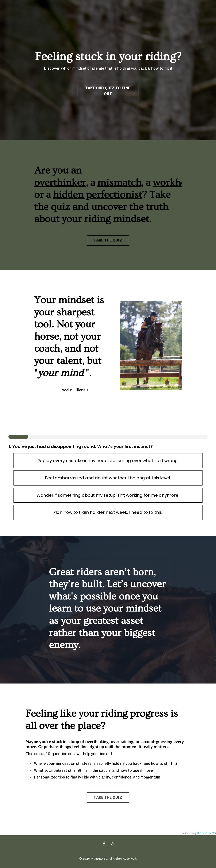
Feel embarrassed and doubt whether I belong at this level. (108, 478)
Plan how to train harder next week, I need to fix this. (108, 513)
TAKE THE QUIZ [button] (108, 240)
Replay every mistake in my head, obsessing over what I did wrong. (108, 461)
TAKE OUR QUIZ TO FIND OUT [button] (108, 91)
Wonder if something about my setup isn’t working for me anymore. (108, 495)
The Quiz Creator (206, 834)
